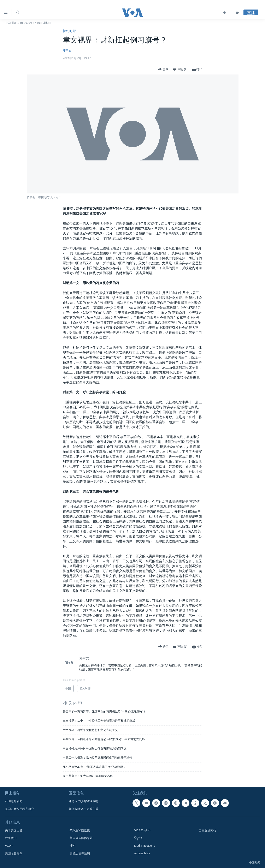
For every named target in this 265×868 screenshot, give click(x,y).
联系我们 (11, 838)
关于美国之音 (14, 830)
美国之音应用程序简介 (19, 809)
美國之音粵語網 (80, 853)
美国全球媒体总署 (81, 838)
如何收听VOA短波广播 (83, 809)
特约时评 (69, 31)
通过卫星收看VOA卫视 (83, 801)
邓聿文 (67, 50)
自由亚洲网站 (207, 830)
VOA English (142, 830)
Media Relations (145, 846)
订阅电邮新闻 (14, 801)
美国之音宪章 (14, 853)
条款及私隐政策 (80, 830)
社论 (72, 846)
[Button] (163, 69)
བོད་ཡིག (138, 838)
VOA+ (9, 846)
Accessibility (142, 853)
